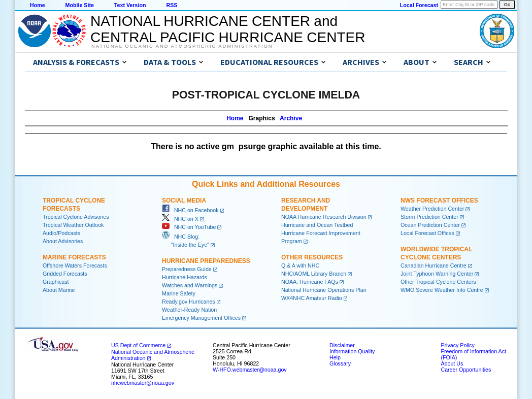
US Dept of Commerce (138, 345)
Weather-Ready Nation (189, 310)
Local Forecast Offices (427, 233)
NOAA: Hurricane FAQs (310, 282)
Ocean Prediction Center (430, 225)
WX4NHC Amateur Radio (312, 298)
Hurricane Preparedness (206, 261)
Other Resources (312, 257)
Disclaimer (342, 345)
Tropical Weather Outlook (73, 225)
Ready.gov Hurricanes (189, 302)
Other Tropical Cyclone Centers (438, 282)
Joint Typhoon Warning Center (437, 274)
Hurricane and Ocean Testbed (317, 225)
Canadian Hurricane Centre (434, 265)
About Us (452, 363)
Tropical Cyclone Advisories (76, 217)
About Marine (59, 290)
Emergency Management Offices (201, 318)
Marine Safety (179, 293)
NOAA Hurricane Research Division (324, 217)
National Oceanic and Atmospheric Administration (182, 46)
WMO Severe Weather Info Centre (442, 290)
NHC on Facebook (190, 210)
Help (335, 357)
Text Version (130, 5)
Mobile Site (80, 5)
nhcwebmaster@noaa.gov (143, 383)
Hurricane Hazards (185, 277)
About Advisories (63, 241)
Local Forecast (419, 5)
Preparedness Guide (187, 269)
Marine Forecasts (74, 257)
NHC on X (180, 219)
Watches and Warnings (190, 285)
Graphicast (56, 282)
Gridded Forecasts (65, 274)
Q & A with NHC (300, 265)
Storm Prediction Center (429, 217)
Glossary (340, 363)
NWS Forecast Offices (439, 201)
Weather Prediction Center (432, 209)
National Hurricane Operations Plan (324, 290)
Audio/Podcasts (61, 233)
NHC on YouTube (189, 227)
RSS (172, 5)
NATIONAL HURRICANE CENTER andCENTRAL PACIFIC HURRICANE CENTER (228, 29)
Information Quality (352, 351)
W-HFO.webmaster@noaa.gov (250, 370)
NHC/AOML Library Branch (314, 274)
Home (38, 5)
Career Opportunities (466, 370)
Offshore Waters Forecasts (75, 265)
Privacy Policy (457, 345)
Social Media (184, 201)
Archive (291, 118)
